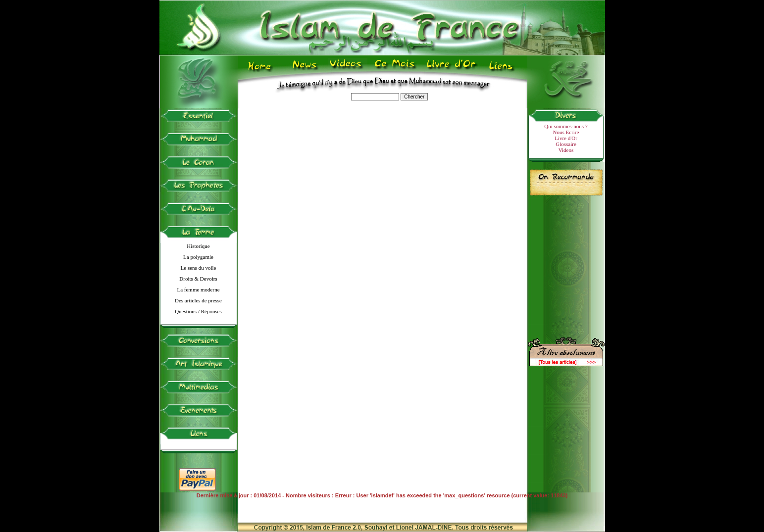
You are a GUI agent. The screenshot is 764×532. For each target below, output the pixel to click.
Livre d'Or (566, 138)
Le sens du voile (199, 268)
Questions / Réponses (198, 311)
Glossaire (566, 144)
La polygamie (198, 257)
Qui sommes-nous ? (566, 126)
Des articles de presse (198, 300)
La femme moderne (198, 290)
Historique (198, 246)
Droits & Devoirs (198, 279)
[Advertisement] (566, 262)
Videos (566, 150)
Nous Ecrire (566, 132)
